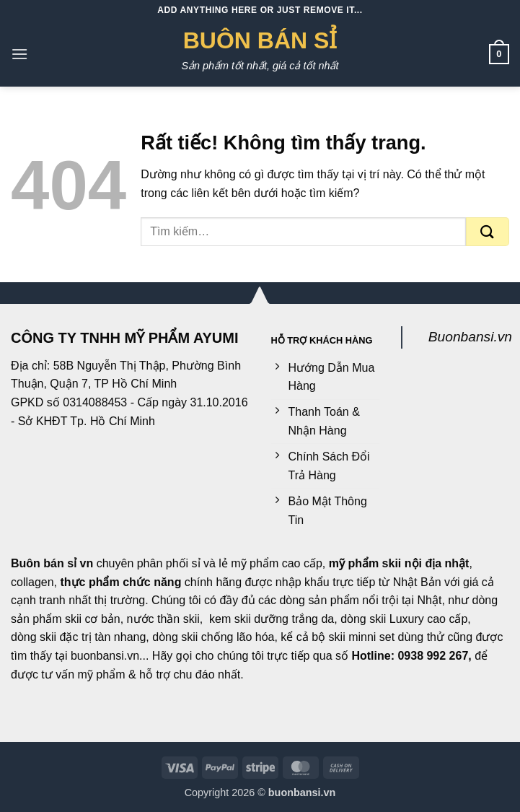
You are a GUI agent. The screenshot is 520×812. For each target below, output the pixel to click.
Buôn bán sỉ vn (52, 563)
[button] (19, 54)
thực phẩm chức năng (121, 582)
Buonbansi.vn (470, 337)
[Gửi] (488, 232)
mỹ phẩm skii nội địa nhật (399, 563)
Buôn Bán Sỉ (260, 40)
